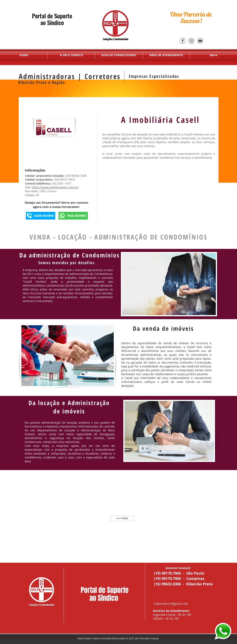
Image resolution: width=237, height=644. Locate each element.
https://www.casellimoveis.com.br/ (55, 187)
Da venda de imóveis (164, 328)
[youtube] (200, 41)
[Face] (183, 41)
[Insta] (191, 41)
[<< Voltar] (122, 518)
